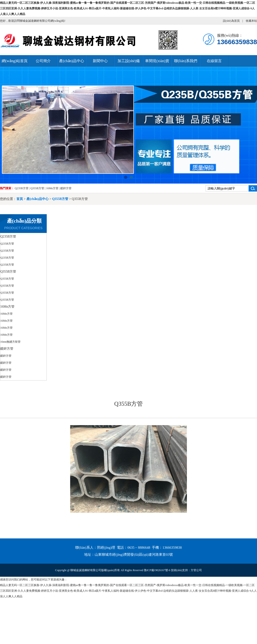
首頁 (20, 199)
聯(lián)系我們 (186, 61)
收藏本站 (251, 21)
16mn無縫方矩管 (10, 342)
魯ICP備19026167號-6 (157, 570)
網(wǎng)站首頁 (15, 61)
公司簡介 (43, 61)
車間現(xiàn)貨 (157, 61)
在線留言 (214, 61)
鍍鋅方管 (66, 188)
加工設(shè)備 (129, 61)
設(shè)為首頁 (231, 21)
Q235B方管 (22, 188)
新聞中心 (100, 61)
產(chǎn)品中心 (72, 61)
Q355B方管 (37, 188)
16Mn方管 (52, 188)
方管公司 (196, 570)
